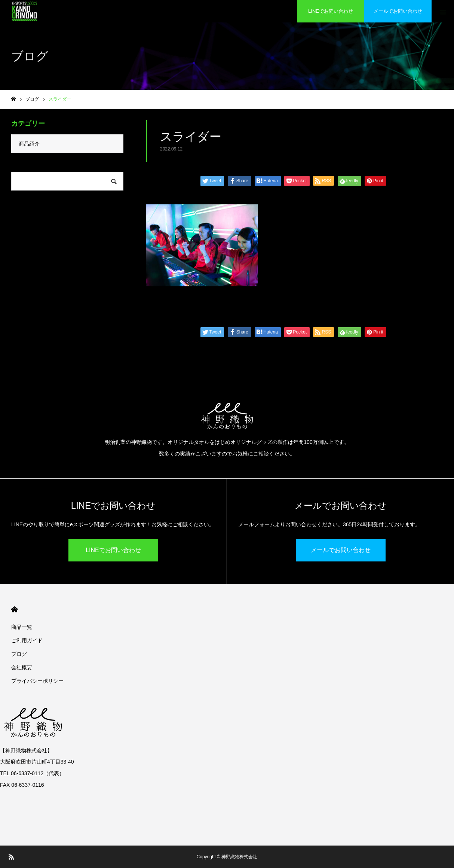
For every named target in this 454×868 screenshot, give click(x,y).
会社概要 (22, 667)
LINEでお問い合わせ (331, 11)
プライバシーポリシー (37, 681)
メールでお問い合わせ (398, 11)
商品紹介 (29, 144)
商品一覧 (22, 627)
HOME (14, 610)
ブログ (19, 654)
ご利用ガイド (27, 640)
